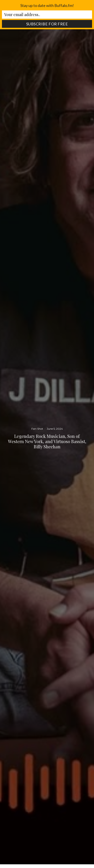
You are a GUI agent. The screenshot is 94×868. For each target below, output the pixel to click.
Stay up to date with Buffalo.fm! (47, 5)
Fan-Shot (37, 429)
